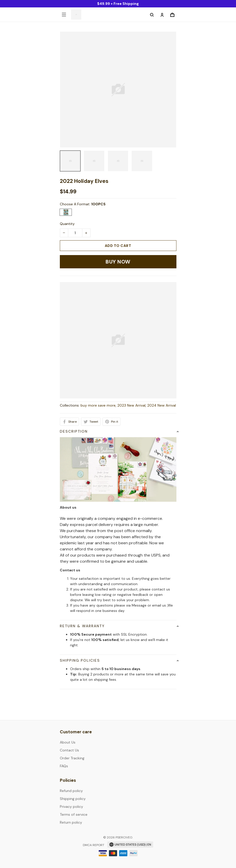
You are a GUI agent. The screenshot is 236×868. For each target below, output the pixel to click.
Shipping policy (73, 799)
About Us (68, 742)
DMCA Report (94, 845)
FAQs (64, 766)
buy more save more (98, 405)
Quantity (67, 224)
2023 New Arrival (131, 405)
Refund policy (71, 791)
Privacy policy (71, 807)
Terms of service (74, 814)
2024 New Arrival (162, 405)
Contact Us (69, 750)
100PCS (98, 204)
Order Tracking (72, 758)
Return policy (71, 822)
